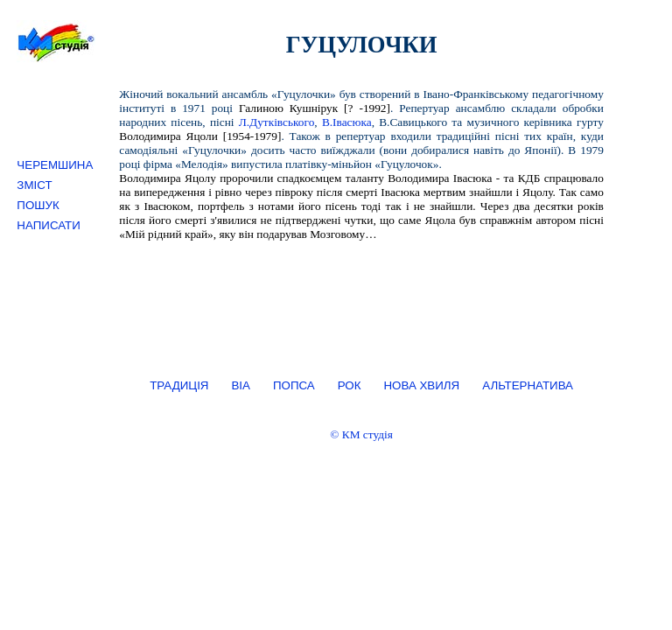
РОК (350, 385)
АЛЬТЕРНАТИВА (528, 385)
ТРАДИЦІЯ (179, 385)
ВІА (240, 385)
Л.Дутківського (277, 122)
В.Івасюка (347, 122)
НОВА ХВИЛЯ (421, 385)
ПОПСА (294, 385)
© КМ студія (361, 434)
